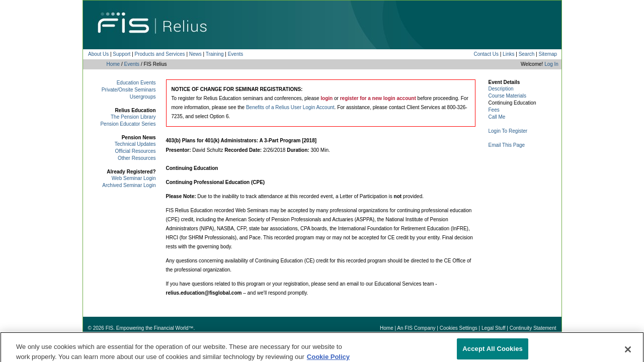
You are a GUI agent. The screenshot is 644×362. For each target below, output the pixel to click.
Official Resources (136, 151)
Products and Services (160, 54)
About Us (98, 54)
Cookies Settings (459, 328)
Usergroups (143, 97)
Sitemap (548, 54)
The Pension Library (133, 117)
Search (527, 54)
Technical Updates (135, 144)
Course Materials (508, 96)
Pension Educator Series (128, 124)
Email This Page (507, 145)
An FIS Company (416, 328)
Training (215, 54)
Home (113, 64)
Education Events (136, 83)
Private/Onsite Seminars (129, 90)
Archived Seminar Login (129, 185)
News (195, 54)
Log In (551, 64)
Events (236, 54)
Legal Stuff (494, 328)
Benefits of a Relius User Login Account (290, 107)
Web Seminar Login (134, 178)
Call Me (497, 117)
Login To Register (508, 131)
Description (501, 89)
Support (122, 54)
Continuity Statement (533, 328)
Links (508, 54)
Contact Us (486, 54)
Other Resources (137, 158)
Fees (494, 110)
